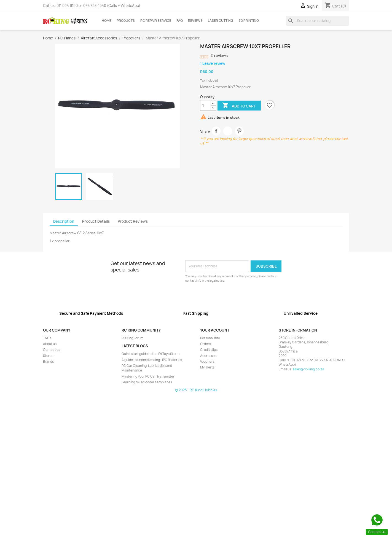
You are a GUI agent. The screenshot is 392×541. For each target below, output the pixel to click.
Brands (48, 362)
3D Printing (249, 21)
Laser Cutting (221, 21)
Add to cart (239, 106)
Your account (215, 330)
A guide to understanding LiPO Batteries (152, 360)
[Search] (317, 21)
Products (126, 21)
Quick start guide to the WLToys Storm (151, 354)
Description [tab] (64, 221)
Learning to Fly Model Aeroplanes (147, 382)
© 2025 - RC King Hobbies (196, 390)
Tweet (228, 131)
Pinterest (239, 131)
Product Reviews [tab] (133, 221)
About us (50, 344)
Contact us (52, 350)
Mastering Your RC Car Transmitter (148, 376)
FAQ (180, 21)
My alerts (207, 367)
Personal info (210, 338)
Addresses (208, 356)
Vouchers (207, 362)
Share (216, 131)
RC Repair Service (156, 21)
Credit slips (209, 350)
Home (107, 21)
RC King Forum (132, 338)
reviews (219, 56)
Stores (48, 356)
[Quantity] (206, 106)
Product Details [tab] (96, 221)
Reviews (195, 21)
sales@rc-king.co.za (308, 369)
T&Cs (47, 338)
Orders (206, 344)
